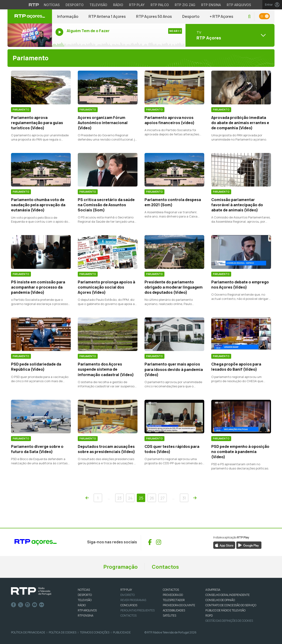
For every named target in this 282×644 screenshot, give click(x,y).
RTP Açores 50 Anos (154, 16)
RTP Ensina (85, 615)
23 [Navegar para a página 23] (119, 498)
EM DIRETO (128, 595)
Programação (121, 567)
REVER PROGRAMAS (133, 600)
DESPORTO (85, 595)
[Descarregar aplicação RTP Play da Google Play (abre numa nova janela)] (249, 545)
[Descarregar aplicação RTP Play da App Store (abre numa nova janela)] (224, 545)
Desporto (191, 16)
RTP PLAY (126, 590)
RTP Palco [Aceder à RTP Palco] (160, 5)
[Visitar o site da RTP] (34, 5)
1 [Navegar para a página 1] (98, 498)
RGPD (209, 615)
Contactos (165, 567)
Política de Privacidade (28, 632)
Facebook (14, 605)
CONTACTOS (171, 590)
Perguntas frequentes (137, 610)
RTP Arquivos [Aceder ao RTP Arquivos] (239, 5)
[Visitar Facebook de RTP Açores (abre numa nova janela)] (150, 542)
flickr (42, 605)
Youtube (35, 605)
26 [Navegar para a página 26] (152, 498)
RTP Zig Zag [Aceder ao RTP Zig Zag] (185, 5)
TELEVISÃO (85, 600)
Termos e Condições (95, 632)
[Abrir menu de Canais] (230, 35)
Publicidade (122, 632)
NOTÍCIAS (84, 590)
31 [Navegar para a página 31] (184, 498)
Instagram (28, 605)
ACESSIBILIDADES (174, 610)
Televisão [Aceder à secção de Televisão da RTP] (98, 5)
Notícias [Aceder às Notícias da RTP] (52, 5)
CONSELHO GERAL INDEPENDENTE (228, 595)
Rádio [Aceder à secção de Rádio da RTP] (118, 5)
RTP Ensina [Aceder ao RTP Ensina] (211, 5)
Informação (68, 16)
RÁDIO (82, 605)
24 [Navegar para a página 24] (130, 498)
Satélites (169, 615)
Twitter (21, 605)
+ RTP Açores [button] (221, 16)
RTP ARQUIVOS (87, 610)
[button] (249, 17)
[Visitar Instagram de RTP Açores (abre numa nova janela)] (159, 542)
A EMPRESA (213, 590)
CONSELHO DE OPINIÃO (220, 600)
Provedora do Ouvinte (179, 605)
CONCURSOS (129, 605)
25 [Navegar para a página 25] (141, 498)
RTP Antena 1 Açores (107, 16)
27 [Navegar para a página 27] (163, 498)
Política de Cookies (63, 632)
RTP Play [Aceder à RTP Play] (137, 5)
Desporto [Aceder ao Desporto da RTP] (75, 5)
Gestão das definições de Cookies (229, 621)
